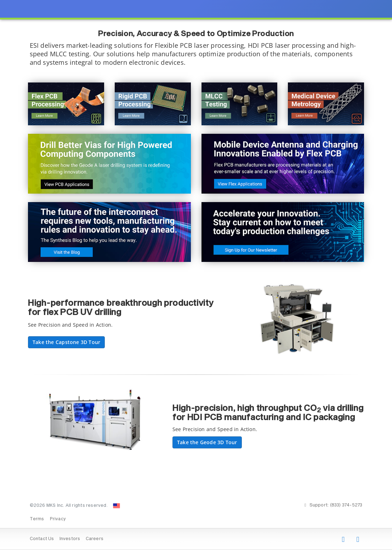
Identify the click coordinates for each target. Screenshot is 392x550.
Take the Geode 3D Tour (207, 442)
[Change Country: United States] (117, 506)
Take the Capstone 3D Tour (66, 342)
